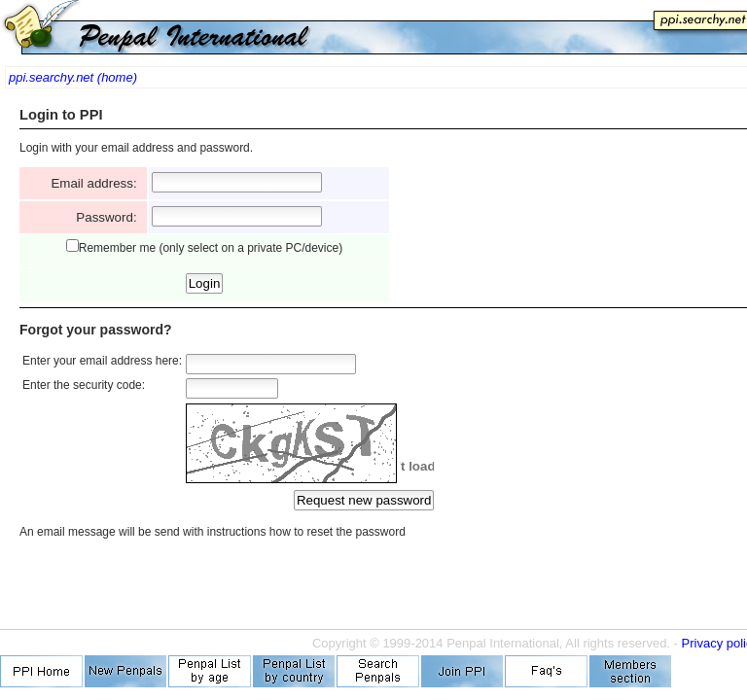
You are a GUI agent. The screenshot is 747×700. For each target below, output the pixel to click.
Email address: (97, 183)
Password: (110, 217)
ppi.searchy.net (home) (73, 77)
